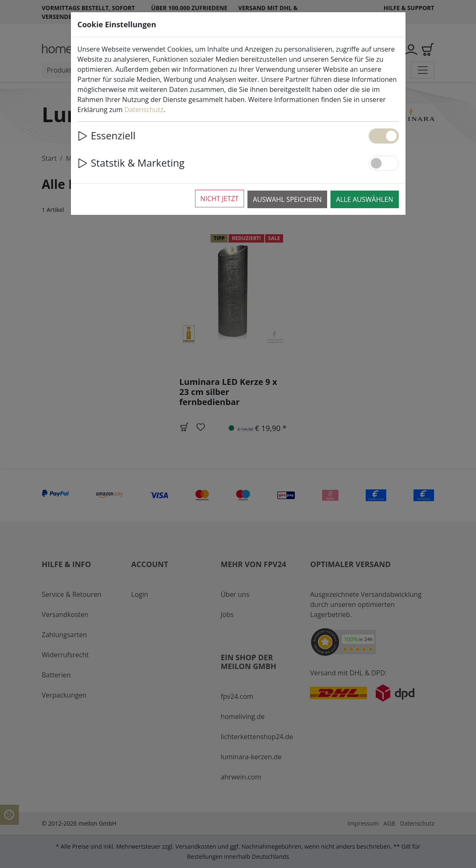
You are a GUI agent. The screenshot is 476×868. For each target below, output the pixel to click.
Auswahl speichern (287, 199)
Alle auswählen (364, 199)
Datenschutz (144, 110)
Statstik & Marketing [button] (131, 163)
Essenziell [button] (107, 136)
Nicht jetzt (220, 199)
